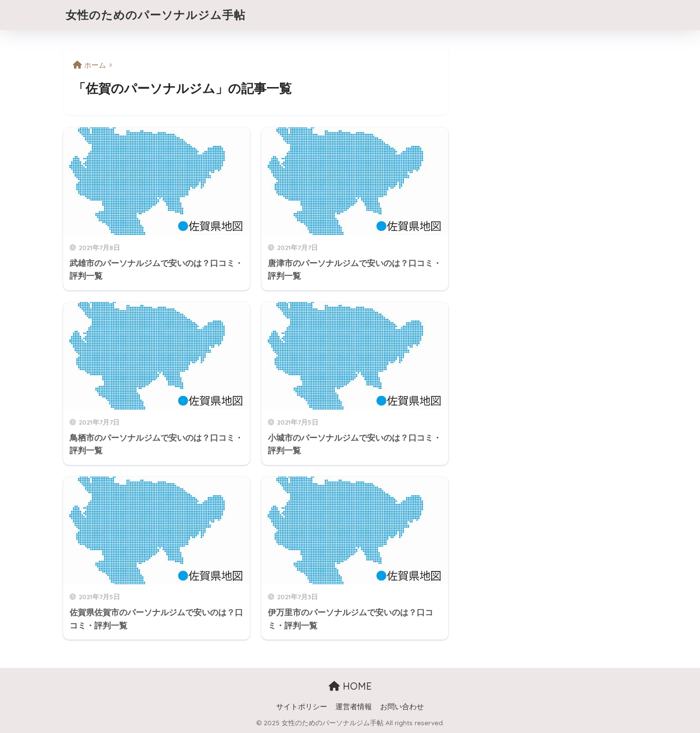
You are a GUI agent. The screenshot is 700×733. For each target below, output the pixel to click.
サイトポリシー (302, 707)
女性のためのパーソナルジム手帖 (156, 15)
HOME (350, 686)
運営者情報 (354, 707)
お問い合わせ (402, 707)
